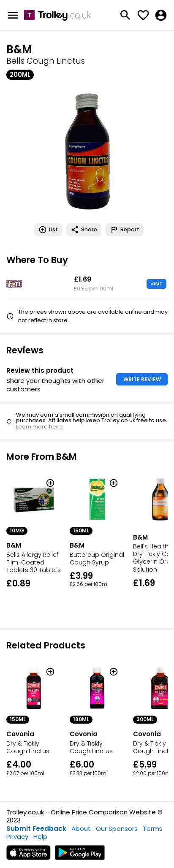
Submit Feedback (36, 829)
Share (84, 230)
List (48, 230)
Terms (153, 829)
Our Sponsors (117, 829)
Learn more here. (40, 427)
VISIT (156, 284)
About (81, 829)
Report (125, 230)
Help (40, 837)
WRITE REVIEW (142, 379)
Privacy (17, 837)
